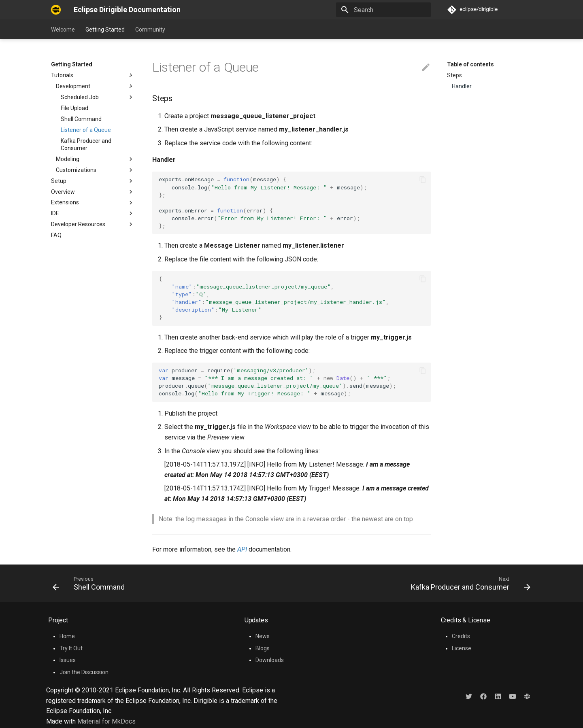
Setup (59, 181)
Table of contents (470, 64)
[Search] (383, 10)
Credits (461, 636)
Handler (462, 86)
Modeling (95, 159)
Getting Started (105, 30)
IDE (55, 213)
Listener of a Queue (86, 130)
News (263, 636)
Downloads (270, 660)
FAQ (56, 235)
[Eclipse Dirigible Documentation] (56, 10)
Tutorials (93, 75)
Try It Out (71, 648)
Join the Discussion (84, 672)
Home (67, 636)
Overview (63, 192)
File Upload (74, 108)
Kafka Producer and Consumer (86, 144)
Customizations (95, 170)
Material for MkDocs (106, 721)
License (462, 648)
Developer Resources (93, 224)
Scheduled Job (80, 97)
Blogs (263, 648)
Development (95, 86)
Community (150, 30)
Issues (68, 660)
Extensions (65, 202)
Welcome (63, 30)
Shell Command (81, 119)
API (242, 549)
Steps (454, 75)
